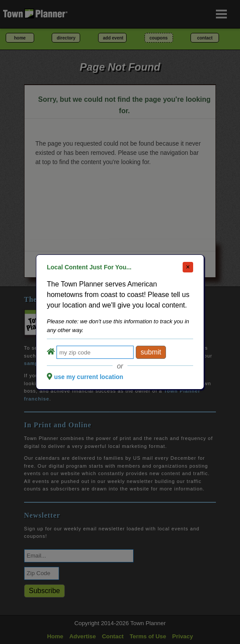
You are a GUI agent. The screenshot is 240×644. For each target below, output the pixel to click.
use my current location (88, 377)
